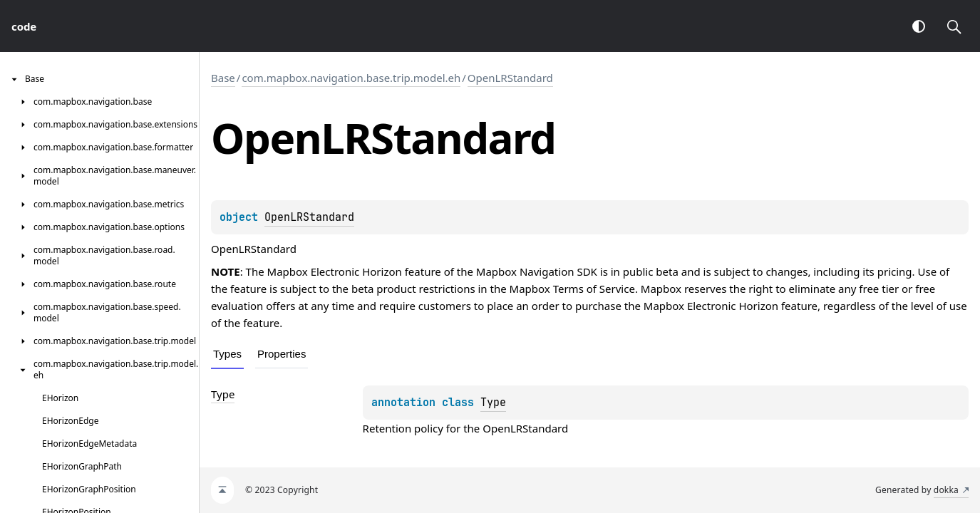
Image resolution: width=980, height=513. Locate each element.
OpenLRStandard (510, 78)
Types (227, 354)
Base (223, 78)
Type (493, 403)
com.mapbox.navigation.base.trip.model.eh (351, 78)
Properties (282, 354)
